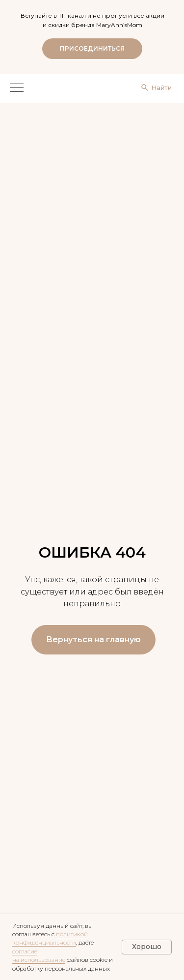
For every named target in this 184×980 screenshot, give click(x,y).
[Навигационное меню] (17, 89)
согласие (25, 951)
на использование (39, 960)
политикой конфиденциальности (50, 938)
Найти (161, 88)
